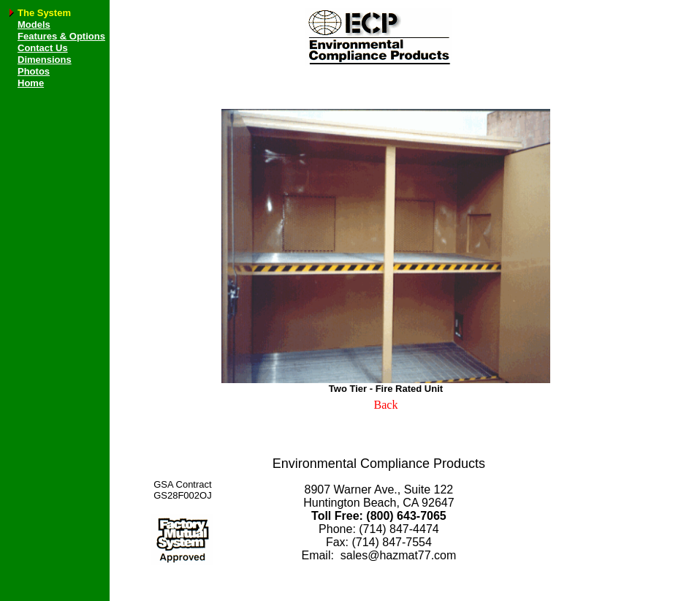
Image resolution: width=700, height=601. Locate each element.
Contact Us (43, 48)
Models (34, 24)
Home (31, 83)
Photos (34, 71)
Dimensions (45, 60)
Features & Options (61, 36)
